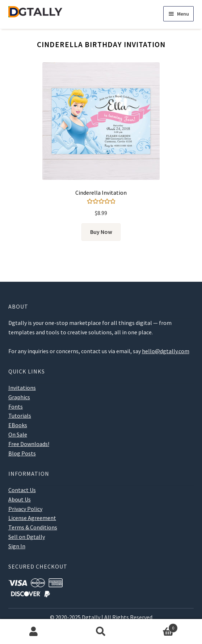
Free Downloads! (29, 444)
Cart (156, 626)
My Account (34, 632)
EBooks (18, 425)
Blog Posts (22, 453)
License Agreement (32, 518)
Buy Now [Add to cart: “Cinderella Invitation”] (101, 232)
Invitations (22, 388)
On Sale (18, 434)
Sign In (17, 546)
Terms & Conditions (33, 527)
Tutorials (20, 416)
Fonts (16, 406)
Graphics (19, 397)
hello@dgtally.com (166, 351)
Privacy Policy (25, 509)
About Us (20, 499)
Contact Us (22, 490)
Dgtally (91, 617)
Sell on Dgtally (27, 537)
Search (101, 632)
